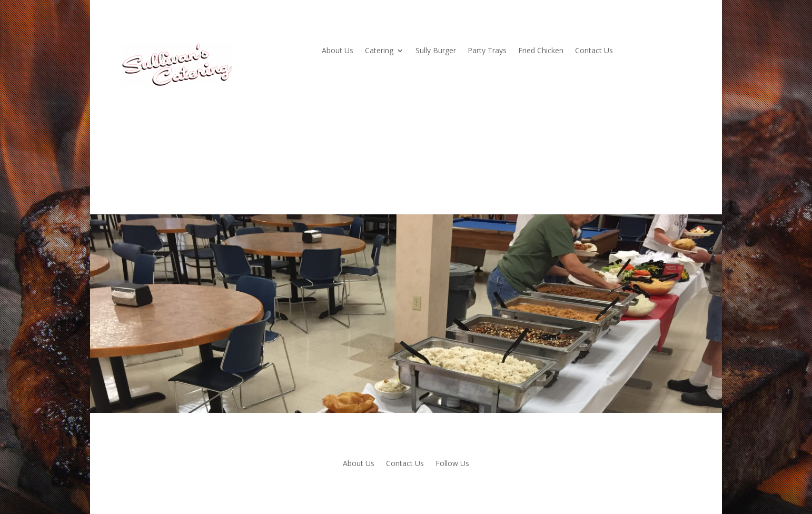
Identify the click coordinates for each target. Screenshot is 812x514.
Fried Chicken (541, 51)
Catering (379, 51)
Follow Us (452, 464)
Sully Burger (436, 51)
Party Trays (487, 51)
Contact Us (594, 51)
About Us (338, 51)
